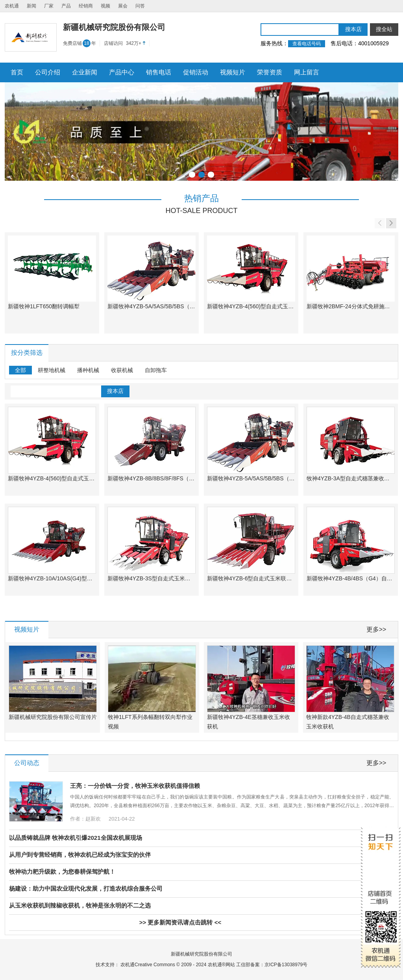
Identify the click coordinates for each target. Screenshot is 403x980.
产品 (66, 6)
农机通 (12, 6)
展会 (123, 6)
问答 (140, 6)
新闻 (31, 6)
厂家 (49, 6)
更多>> (376, 629)
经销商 (86, 6)
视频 (105, 6)
